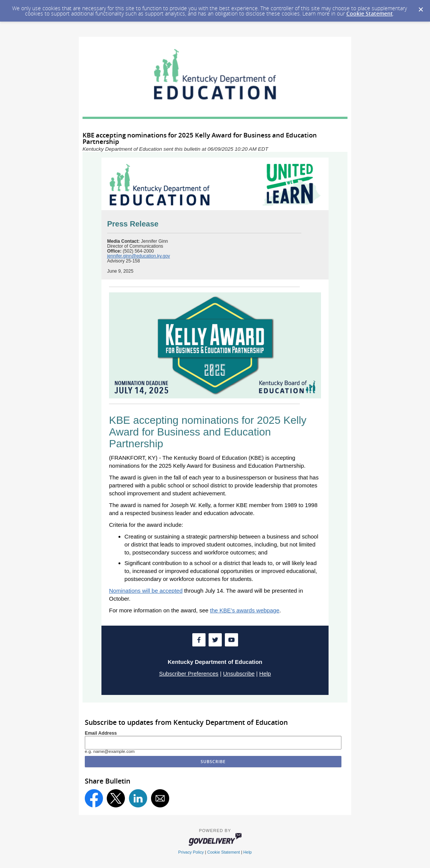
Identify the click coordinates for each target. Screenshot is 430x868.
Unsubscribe (239, 674)
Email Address (101, 733)
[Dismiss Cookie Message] (421, 7)
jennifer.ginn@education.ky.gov (139, 256)
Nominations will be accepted (146, 591)
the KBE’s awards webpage (245, 610)
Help (265, 674)
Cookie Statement (370, 13)
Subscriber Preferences (189, 674)
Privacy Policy (191, 852)
